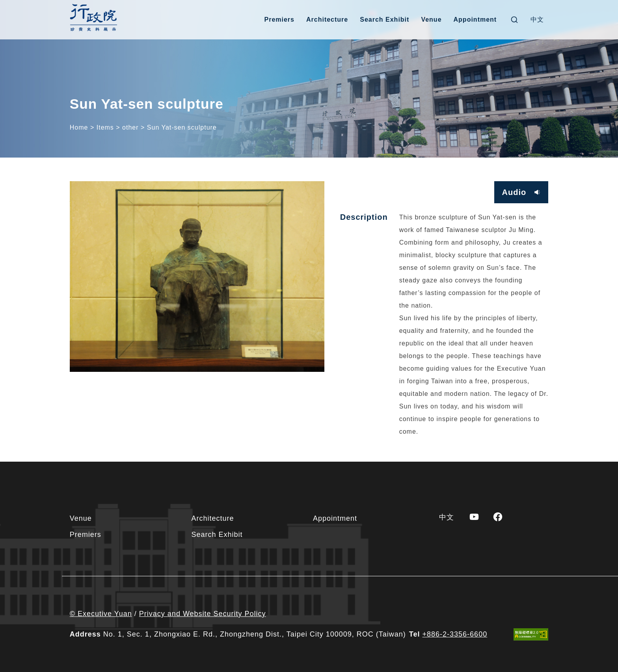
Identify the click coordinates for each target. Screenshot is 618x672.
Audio (514, 192)
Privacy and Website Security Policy (203, 614)
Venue (431, 19)
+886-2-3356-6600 (455, 634)
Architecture (327, 19)
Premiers (279, 19)
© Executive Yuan (101, 614)
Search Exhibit (384, 19)
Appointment (475, 19)
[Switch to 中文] (537, 20)
